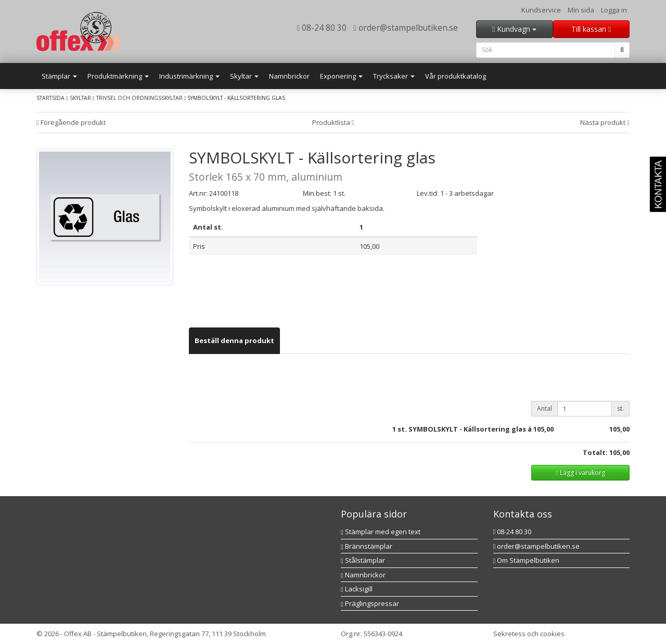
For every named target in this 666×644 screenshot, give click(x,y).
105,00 (543, 429)
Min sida (581, 10)
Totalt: (595, 452)
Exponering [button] (341, 76)
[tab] (234, 341)
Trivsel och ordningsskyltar (139, 98)
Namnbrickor (289, 76)
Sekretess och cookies (529, 634)
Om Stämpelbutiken (527, 560)
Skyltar (80, 98)
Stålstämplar (363, 560)
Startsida (50, 98)
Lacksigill (357, 589)
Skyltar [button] (244, 76)
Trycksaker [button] (394, 76)
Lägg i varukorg (580, 472)
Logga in (614, 10)
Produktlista (333, 122)
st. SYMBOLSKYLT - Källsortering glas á (465, 429)
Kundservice (541, 10)
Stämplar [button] (59, 76)
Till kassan (591, 29)
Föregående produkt (71, 122)
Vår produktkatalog (456, 76)
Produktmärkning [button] (118, 76)
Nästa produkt (605, 122)
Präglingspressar (370, 603)
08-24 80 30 (322, 28)
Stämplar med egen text (381, 532)
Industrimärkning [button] (189, 76)
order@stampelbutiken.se (406, 28)
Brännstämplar (367, 546)
